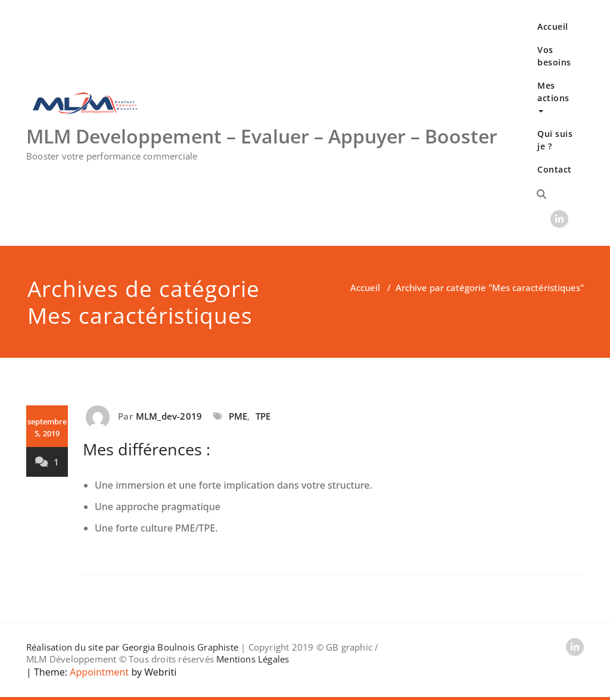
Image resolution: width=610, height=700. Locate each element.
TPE (263, 416)
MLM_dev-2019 (169, 416)
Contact (555, 169)
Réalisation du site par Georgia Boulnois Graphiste (132, 647)
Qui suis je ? (555, 140)
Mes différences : (147, 449)
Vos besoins (554, 56)
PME (238, 416)
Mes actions (553, 96)
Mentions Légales (253, 659)
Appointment (98, 672)
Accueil (553, 26)
